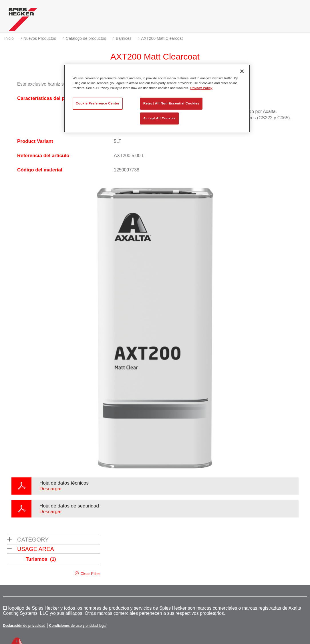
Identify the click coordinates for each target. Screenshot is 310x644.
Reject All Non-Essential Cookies (171, 103)
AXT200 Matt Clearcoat (162, 38)
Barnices (124, 38)
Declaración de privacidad (24, 626)
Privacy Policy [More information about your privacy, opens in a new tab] (201, 88)
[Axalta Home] (23, 21)
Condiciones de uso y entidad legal (78, 626)
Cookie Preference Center (98, 103)
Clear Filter (90, 574)
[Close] (242, 71)
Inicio (9, 38)
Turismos (41, 559)
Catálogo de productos (86, 38)
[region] (157, 98)
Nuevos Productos (40, 38)
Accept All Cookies (159, 118)
